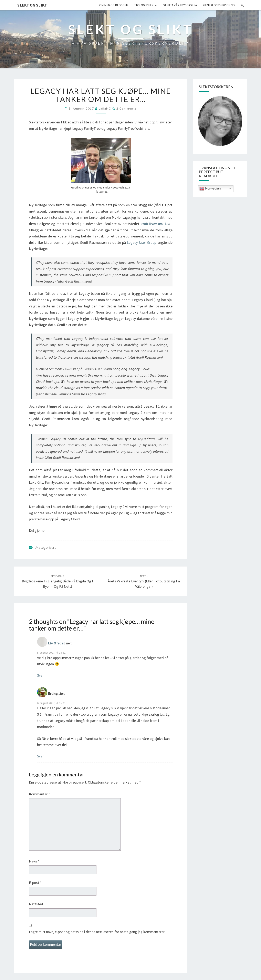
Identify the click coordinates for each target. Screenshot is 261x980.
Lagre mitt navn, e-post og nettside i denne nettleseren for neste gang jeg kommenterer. (97, 932)
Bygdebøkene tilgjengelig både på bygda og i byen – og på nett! (57, 581)
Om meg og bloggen (114, 5)
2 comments (127, 108)
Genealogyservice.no (219, 5)
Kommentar (39, 794)
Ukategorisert (45, 547)
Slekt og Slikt (32, 5)
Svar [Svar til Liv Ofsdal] (40, 675)
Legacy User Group (142, 242)
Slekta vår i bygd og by (180, 5)
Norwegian (210, 189)
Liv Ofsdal (56, 643)
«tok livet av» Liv (154, 224)
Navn (34, 861)
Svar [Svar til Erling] (40, 756)
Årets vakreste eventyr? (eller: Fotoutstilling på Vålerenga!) (144, 581)
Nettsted (36, 904)
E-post (35, 883)
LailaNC (105, 108)
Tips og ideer (144, 5)
